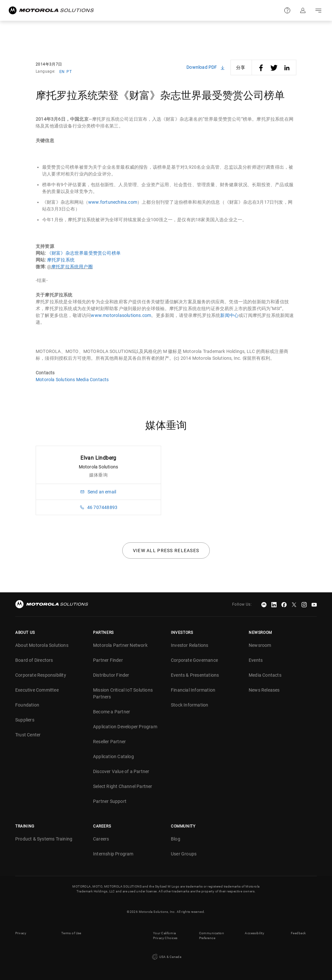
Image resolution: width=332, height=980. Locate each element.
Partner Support (110, 801)
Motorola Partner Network (120, 645)
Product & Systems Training (44, 839)
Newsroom (260, 645)
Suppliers (25, 720)
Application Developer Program (125, 727)
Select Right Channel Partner (123, 786)
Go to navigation (318, 10)
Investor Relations (190, 645)
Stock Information (190, 705)
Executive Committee (37, 690)
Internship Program (113, 854)
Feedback (298, 933)
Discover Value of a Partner (121, 771)
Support (287, 10)
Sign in (303, 10)
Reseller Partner (109, 742)
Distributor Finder (111, 675)
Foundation (27, 705)
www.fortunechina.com (113, 202)
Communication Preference (212, 936)
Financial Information (193, 690)
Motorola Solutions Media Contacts (72, 380)
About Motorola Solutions (42, 645)
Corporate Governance (194, 660)
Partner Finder (108, 660)
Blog (176, 839)
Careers (101, 839)
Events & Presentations (195, 675)
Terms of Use (71, 933)
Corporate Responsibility (41, 675)
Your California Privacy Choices (165, 936)
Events (256, 660)
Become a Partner (112, 712)
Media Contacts (265, 675)
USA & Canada (166, 957)
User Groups (184, 854)
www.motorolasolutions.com (121, 315)
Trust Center (28, 735)
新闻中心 (229, 315)
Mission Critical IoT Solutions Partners (123, 693)
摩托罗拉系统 (61, 260)
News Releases (264, 690)
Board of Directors (34, 660)
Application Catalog (113, 756)
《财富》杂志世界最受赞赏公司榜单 (84, 253)
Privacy (21, 933)
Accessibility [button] (254, 933)
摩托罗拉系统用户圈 (72, 267)
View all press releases (166, 550)
